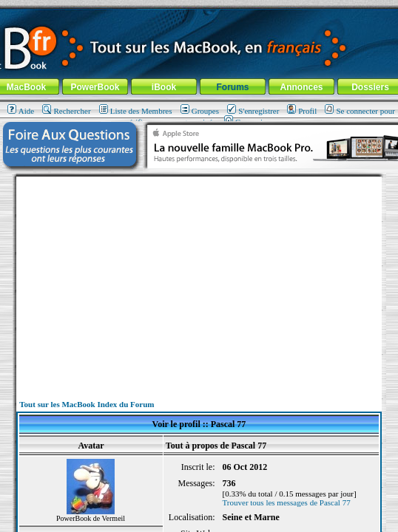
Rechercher (66, 111)
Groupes (200, 111)
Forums (232, 87)
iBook (164, 87)
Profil (302, 111)
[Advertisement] (199, 280)
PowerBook (95, 87)
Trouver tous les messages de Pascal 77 (287, 502)
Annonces (301, 87)
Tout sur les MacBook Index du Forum (87, 404)
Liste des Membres (136, 111)
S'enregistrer (253, 111)
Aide (21, 111)
